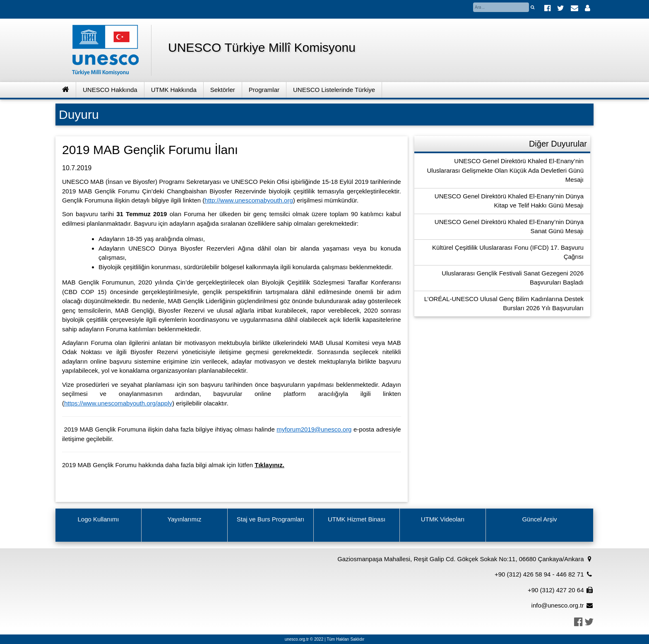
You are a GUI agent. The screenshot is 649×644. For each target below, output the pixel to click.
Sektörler (223, 90)
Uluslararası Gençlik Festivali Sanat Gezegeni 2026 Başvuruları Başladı (513, 278)
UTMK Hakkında (174, 90)
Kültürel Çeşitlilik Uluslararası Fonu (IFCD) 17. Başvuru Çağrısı (508, 252)
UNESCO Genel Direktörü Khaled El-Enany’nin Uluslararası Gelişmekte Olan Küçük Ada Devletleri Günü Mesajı (505, 170)
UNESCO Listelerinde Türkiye (334, 90)
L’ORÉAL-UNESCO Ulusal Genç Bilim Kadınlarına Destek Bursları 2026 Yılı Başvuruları (504, 304)
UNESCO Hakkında (110, 90)
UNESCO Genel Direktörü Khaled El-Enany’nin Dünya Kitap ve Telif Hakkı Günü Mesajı (509, 201)
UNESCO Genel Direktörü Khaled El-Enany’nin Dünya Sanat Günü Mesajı (509, 227)
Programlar (264, 90)
